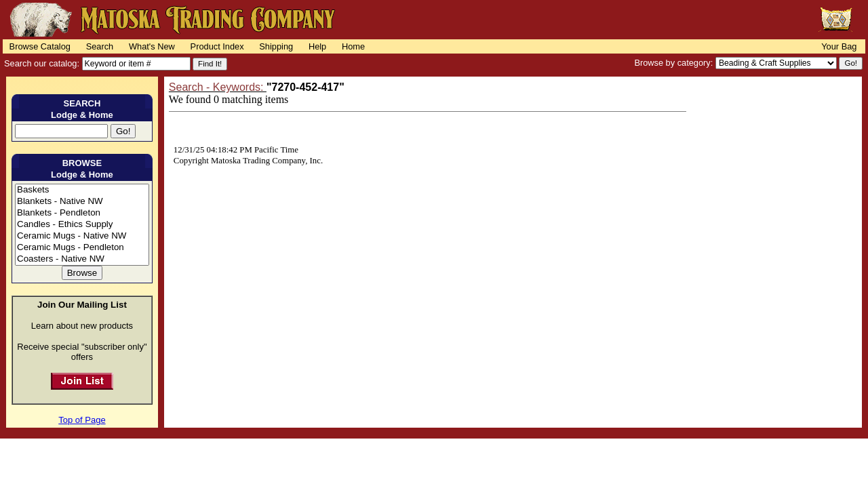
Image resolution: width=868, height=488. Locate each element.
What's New (152, 46)
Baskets (82, 190)
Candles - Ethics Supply (82, 225)
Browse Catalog (40, 46)
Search (100, 46)
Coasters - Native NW (82, 259)
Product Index (217, 46)
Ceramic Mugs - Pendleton (82, 248)
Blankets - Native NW (82, 202)
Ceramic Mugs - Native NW (82, 236)
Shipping (276, 46)
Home (353, 46)
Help (317, 46)
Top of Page (82, 420)
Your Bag (839, 46)
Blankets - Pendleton (82, 213)
